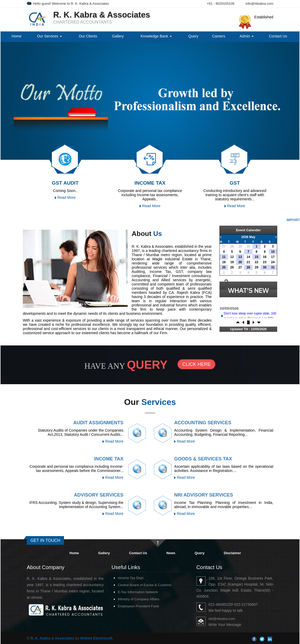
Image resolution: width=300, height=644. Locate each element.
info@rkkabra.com (259, 4)
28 (232, 246)
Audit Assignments (98, 423)
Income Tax (109, 459)
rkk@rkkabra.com (222, 619)
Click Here (196, 364)
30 (248, 246)
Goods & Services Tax (203, 459)
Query (193, 36)
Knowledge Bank (156, 36)
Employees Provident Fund (138, 606)
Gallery (118, 36)
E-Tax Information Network (138, 592)
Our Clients (88, 36)
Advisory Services (99, 495)
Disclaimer (232, 553)
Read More (65, 197)
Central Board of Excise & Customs (144, 585)
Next (273, 98)
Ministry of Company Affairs (138, 599)
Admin (247, 36)
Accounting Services (203, 423)
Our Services (49, 36)
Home (16, 36)
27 (224, 246)
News (171, 553)
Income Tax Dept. (131, 578)
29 (240, 246)
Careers (219, 36)
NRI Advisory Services (203, 495)
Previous (24, 98)
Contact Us (278, 36)
